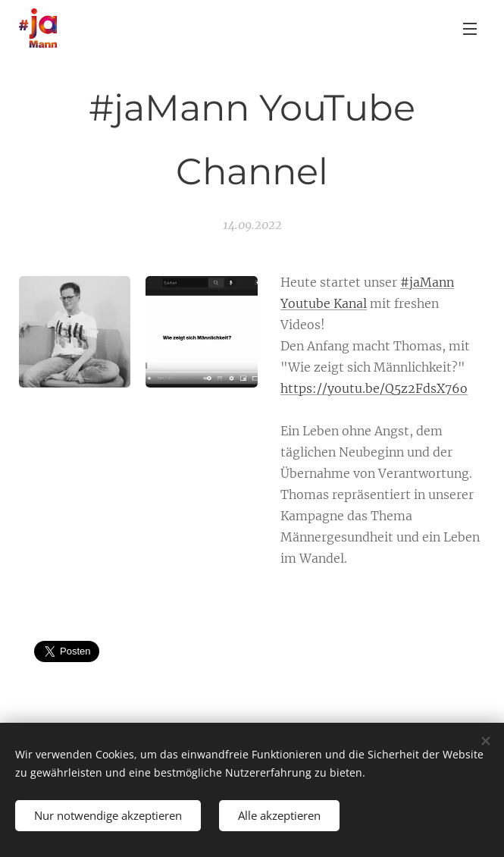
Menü (470, 29)
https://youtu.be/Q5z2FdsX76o (374, 388)
